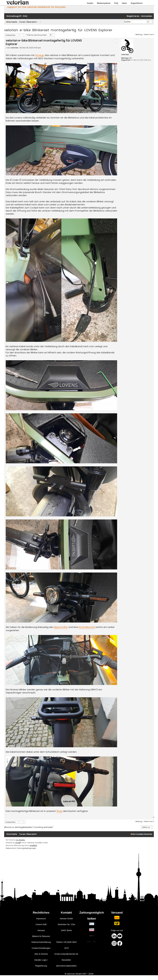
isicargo (40, 55)
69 (130, 58)
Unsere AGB (41, 924)
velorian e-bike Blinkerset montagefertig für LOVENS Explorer (58, 30)
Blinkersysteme (104, 3)
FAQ (116, 3)
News (124, 3)
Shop (59, 811)
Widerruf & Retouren (41, 936)
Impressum (41, 919)
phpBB (18, 843)
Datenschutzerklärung (41, 942)
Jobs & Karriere (41, 954)
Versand (41, 930)
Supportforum (137, 3)
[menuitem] (25, 16)
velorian (125, 55)
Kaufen (90, 3)
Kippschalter (61, 627)
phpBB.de (33, 845)
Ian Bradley (21, 840)
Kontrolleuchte (87, 627)
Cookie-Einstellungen (41, 948)
